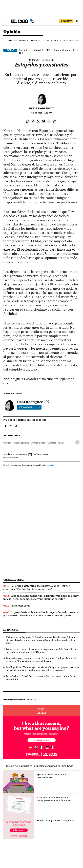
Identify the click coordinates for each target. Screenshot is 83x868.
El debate (46, 40)
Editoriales (9, 40)
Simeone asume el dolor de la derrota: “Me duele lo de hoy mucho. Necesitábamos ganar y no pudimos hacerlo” (41, 597)
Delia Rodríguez (41, 108)
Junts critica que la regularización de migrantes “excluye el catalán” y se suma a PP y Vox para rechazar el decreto (42, 660)
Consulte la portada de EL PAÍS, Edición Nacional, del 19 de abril (49, 51)
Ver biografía (29, 407)
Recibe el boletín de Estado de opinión (27, 420)
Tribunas (22, 40)
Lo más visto (11, 630)
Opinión (12, 32)
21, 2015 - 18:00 (41, 113)
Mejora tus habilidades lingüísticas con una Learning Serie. (40, 766)
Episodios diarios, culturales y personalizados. (51, 776)
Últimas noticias (14, 580)
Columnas (34, 40)
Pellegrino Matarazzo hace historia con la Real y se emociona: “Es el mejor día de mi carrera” (37, 588)
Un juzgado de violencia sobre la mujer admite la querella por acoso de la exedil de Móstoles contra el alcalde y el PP (41, 614)
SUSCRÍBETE (66, 21)
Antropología (38, 443)
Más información (11, 458)
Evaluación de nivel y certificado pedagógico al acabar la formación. (54, 799)
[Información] (53, 60)
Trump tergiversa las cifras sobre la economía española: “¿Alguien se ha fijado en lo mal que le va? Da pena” (41, 650)
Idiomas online (41, 711)
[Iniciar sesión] (77, 21)
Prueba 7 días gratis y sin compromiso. (56, 820)
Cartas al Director (62, 40)
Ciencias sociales (56, 443)
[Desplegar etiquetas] (77, 442)
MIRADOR (34, 60)
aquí (51, 465)
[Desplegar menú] (6, 21)
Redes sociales (21, 443)
